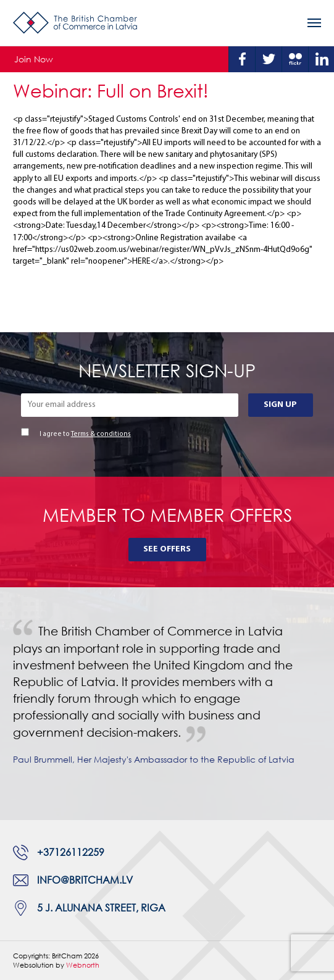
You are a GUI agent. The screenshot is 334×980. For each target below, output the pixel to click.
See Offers (167, 549)
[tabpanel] (167, 704)
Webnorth (83, 965)
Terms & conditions (101, 434)
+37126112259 (71, 852)
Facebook (242, 59)
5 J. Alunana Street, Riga (101, 908)
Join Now (34, 59)
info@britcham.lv (85, 880)
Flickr (295, 59)
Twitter (269, 59)
